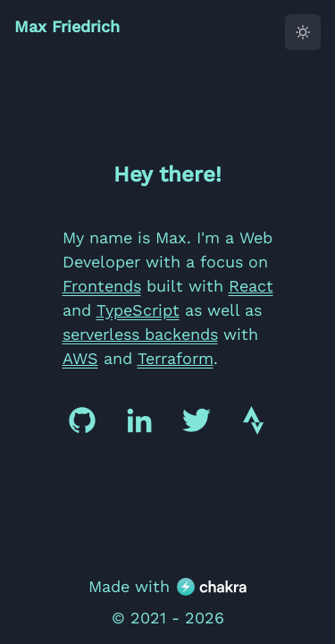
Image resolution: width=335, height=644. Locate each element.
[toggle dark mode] (303, 32)
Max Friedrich (67, 26)
